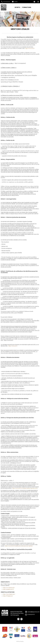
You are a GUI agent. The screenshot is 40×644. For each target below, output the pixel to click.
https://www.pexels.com (9, 588)
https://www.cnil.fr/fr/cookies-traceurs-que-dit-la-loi (25, 488)
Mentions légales (20, 641)
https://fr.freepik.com (8, 596)
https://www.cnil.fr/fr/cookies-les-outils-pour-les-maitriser (19, 546)
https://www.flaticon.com (9, 594)
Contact (16, 2)
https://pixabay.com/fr (8, 589)
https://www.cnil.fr (13, 346)
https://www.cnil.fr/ (30, 48)
